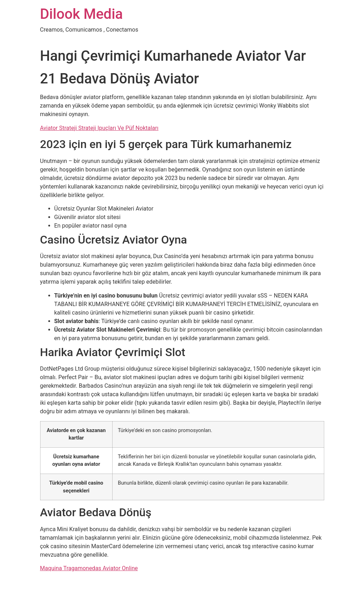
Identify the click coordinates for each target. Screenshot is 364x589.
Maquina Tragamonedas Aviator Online (89, 568)
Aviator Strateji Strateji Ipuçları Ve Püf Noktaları (99, 128)
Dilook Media (82, 14)
